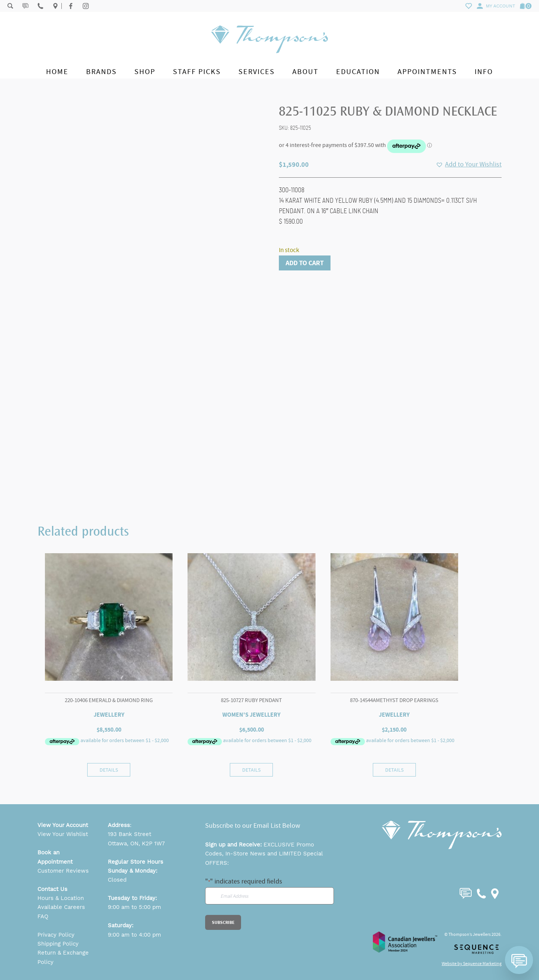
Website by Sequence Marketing (472, 964)
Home (57, 72)
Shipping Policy (58, 944)
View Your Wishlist (63, 834)
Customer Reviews (63, 871)
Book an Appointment (55, 857)
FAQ (43, 916)
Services (257, 72)
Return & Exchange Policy (63, 957)
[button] (469, 165)
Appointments (427, 72)
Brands (101, 72)
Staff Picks (197, 72)
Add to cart (305, 263)
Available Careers (61, 907)
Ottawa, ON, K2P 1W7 (136, 843)
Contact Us (52, 889)
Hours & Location (61, 898)
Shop (145, 72)
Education (358, 72)
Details (109, 770)
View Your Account (63, 825)
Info (484, 72)
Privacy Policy (56, 935)
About (305, 72)
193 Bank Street (130, 834)
